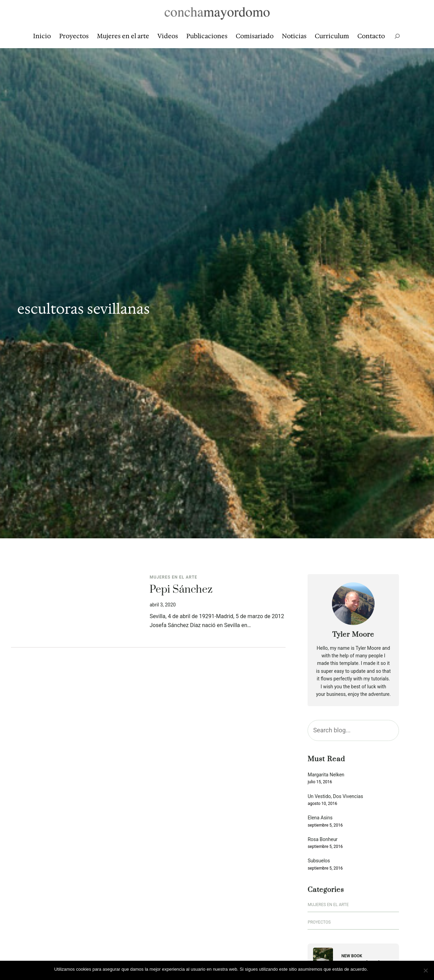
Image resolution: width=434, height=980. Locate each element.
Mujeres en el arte (173, 577)
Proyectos (319, 922)
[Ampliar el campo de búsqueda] (397, 36)
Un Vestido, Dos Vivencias (335, 796)
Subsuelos (319, 861)
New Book (352, 956)
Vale (375, 969)
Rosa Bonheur (322, 839)
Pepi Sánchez (181, 590)
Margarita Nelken (326, 775)
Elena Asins (320, 818)
